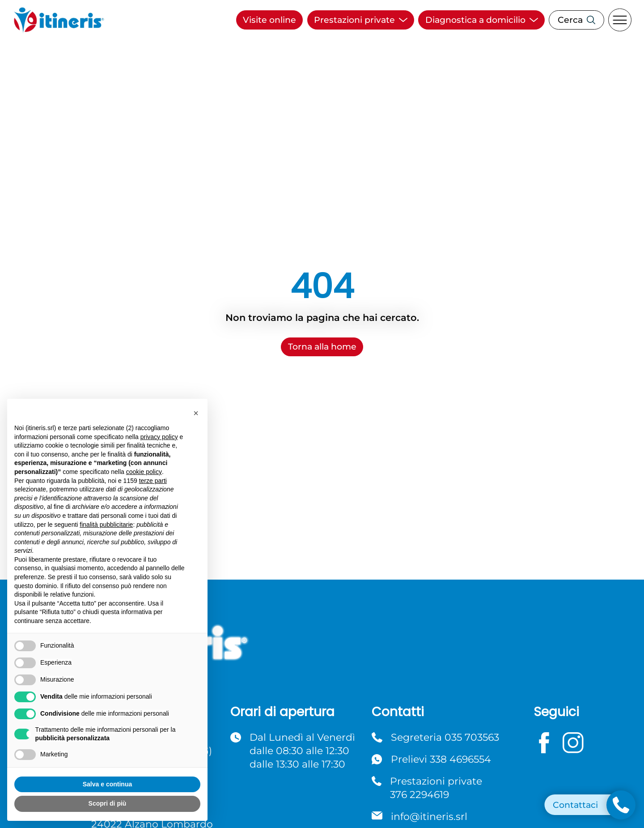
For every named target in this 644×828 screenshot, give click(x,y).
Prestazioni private (436, 788)
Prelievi (441, 759)
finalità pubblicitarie (106, 525)
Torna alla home (322, 347)
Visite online (269, 20)
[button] (196, 413)
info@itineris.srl (429, 816)
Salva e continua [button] (107, 784)
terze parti (153, 481)
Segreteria (445, 737)
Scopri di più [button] (108, 803)
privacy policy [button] (159, 437)
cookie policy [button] (144, 472)
